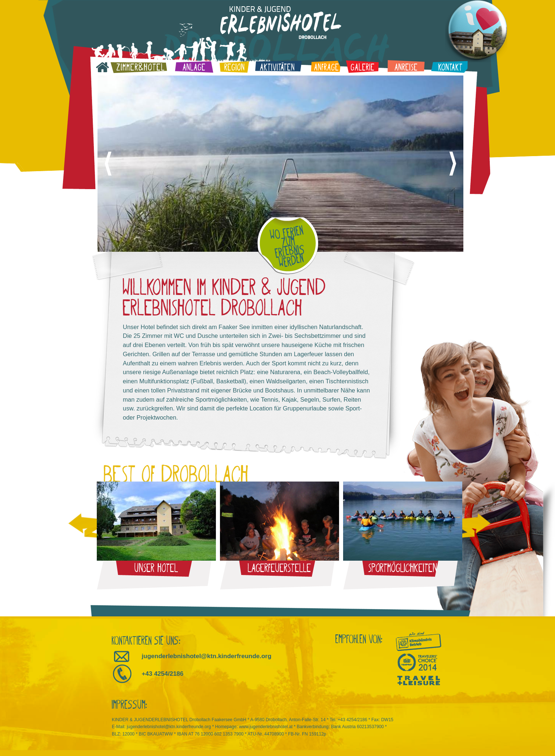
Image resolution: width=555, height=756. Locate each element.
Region (234, 67)
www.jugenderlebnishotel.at (266, 727)
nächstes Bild (453, 164)
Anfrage (325, 66)
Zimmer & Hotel (139, 67)
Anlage (194, 67)
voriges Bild (108, 164)
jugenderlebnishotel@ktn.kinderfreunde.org (207, 656)
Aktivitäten (278, 67)
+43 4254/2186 (163, 674)
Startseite (102, 67)
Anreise (406, 66)
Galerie (362, 67)
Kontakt (449, 66)
